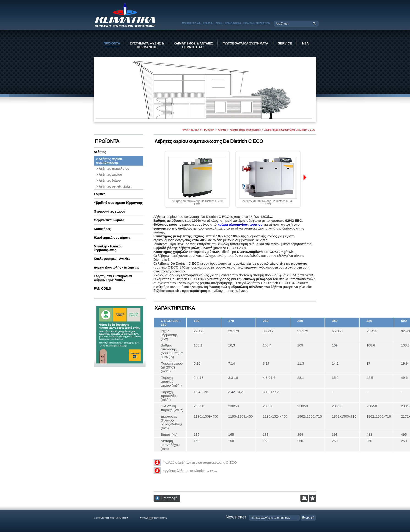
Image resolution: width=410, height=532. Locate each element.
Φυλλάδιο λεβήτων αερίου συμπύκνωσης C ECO (200, 462)
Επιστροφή (169, 498)
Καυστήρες (102, 229)
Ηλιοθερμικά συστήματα (112, 238)
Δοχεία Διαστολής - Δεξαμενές (117, 267)
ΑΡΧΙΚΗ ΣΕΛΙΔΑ (191, 23)
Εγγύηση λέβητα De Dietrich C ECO (190, 471)
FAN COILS (103, 288)
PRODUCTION (160, 518)
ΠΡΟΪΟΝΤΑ (112, 43)
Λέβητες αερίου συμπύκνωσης (245, 130)
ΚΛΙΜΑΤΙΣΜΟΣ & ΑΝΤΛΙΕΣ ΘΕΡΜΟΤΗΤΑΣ (193, 45)
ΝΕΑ (305, 43)
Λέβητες (222, 130)
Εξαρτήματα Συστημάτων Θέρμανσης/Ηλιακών (113, 278)
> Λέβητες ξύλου (109, 180)
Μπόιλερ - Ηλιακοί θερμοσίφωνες (108, 248)
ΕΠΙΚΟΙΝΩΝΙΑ (233, 23)
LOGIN (218, 23)
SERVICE (285, 43)
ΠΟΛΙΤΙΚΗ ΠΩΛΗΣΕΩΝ (257, 23)
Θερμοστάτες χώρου (110, 211)
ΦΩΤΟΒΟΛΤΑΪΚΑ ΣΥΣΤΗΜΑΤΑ (245, 43)
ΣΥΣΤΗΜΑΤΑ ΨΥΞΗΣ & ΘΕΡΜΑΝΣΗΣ (147, 45)
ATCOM (144, 518)
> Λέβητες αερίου (109, 175)
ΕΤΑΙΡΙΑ (208, 23)
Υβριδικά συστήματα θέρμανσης (118, 203)
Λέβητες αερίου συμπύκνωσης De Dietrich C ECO (290, 130)
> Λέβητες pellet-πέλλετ (114, 186)
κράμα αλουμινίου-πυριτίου (240, 224)
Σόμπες (100, 194)
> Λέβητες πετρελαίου (113, 169)
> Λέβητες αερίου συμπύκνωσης (109, 161)
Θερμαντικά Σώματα (109, 220)
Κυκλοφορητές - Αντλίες (112, 259)
